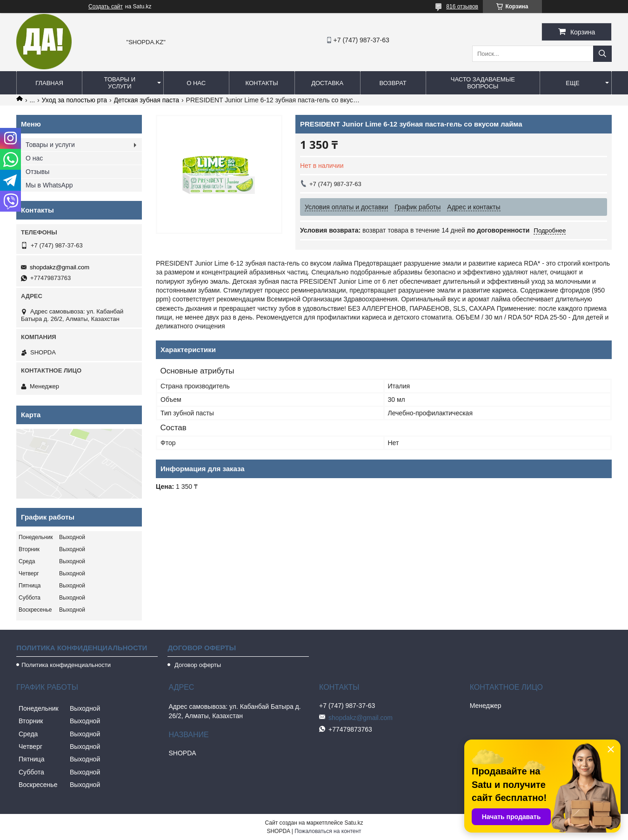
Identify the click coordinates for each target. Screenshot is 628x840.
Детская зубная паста (147, 100)
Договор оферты (197, 665)
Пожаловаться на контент (328, 831)
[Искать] (602, 54)
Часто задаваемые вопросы (483, 83)
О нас (196, 83)
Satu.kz (354, 823)
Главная (49, 83)
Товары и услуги (120, 83)
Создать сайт (106, 7)
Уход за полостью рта (75, 100)
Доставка (327, 83)
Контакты (262, 83)
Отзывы (37, 172)
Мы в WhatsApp (49, 185)
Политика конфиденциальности (66, 665)
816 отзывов (462, 7)
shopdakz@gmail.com (60, 267)
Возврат (393, 83)
